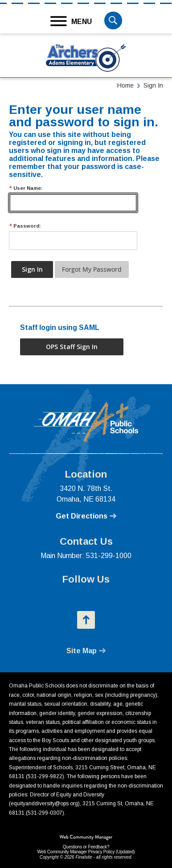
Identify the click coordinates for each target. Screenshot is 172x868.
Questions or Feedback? (86, 847)
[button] (71, 22)
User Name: (26, 188)
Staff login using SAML (60, 328)
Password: (25, 226)
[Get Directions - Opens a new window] (86, 516)
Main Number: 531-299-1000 (86, 556)
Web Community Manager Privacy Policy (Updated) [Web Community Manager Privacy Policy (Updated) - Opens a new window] (86, 852)
